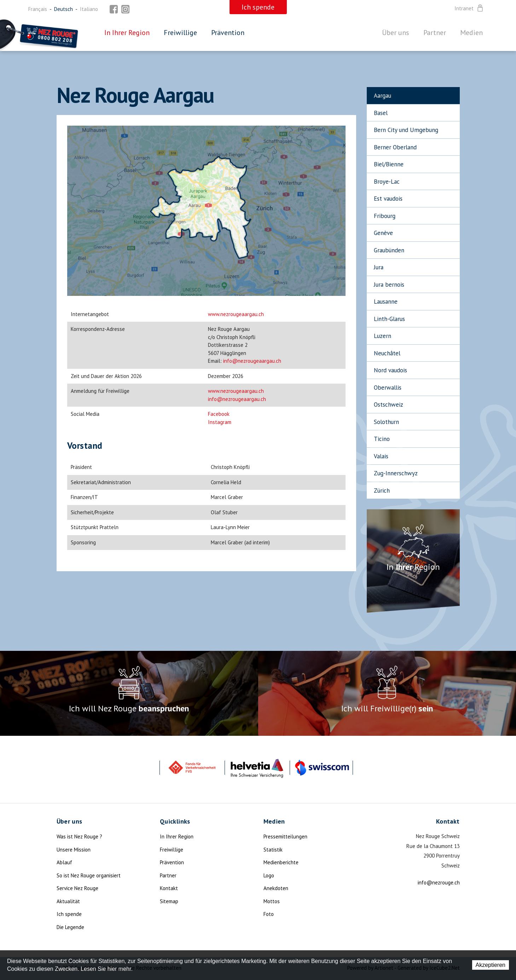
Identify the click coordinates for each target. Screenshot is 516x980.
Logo (269, 875)
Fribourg (385, 216)
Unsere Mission (74, 850)
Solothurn (386, 422)
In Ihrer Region (127, 33)
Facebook (219, 414)
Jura (379, 267)
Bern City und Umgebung (406, 130)
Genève (383, 233)
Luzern (382, 336)
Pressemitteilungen (285, 836)
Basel (381, 113)
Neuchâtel (387, 353)
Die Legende (70, 927)
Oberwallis (388, 388)
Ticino (382, 439)
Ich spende (69, 914)
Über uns (396, 33)
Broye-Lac (387, 182)
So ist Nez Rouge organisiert (89, 875)
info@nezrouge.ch (439, 882)
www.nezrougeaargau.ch (236, 314)
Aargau (382, 96)
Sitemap (169, 901)
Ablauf (64, 862)
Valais (381, 456)
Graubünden (389, 250)
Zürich (382, 491)
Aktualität (68, 901)
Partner (435, 33)
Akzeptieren (491, 965)
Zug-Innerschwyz (396, 473)
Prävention (228, 33)
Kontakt (169, 888)
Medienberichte (281, 862)
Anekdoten (276, 888)
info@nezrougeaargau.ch (252, 361)
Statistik (273, 850)
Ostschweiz (389, 405)
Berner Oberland (395, 147)
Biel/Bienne (389, 164)
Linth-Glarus (389, 319)
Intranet (469, 8)
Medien (471, 33)
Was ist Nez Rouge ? (79, 836)
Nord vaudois (390, 370)
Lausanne (386, 302)
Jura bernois (389, 285)
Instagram (220, 422)
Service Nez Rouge (77, 888)
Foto (269, 914)
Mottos (272, 901)
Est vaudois (388, 199)
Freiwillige (180, 33)
